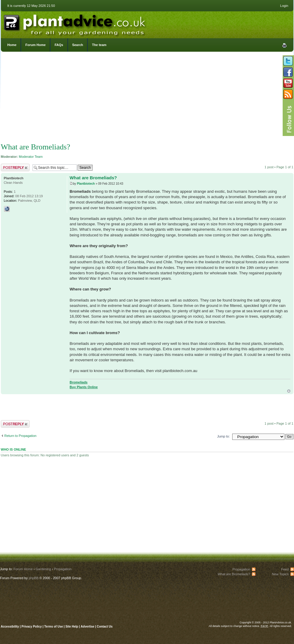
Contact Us (105, 627)
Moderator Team (31, 157)
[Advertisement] (147, 99)
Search (78, 45)
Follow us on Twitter (288, 61)
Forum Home (36, 45)
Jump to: (224, 436)
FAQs (59, 45)
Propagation (63, 569)
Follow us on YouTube (288, 83)
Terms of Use (54, 627)
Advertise (87, 627)
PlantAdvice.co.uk (75, 23)
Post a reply (15, 167)
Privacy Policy (32, 627)
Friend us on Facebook (288, 72)
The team (99, 45)
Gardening (43, 569)
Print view (284, 45)
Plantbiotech (86, 184)
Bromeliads (78, 382)
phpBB (34, 578)
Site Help (72, 627)
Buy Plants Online (84, 387)
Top (289, 391)
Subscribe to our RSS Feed (288, 94)
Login (284, 6)
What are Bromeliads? (36, 147)
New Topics (280, 574)
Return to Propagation (21, 436)
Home (12, 45)
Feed (285, 569)
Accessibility (10, 627)
